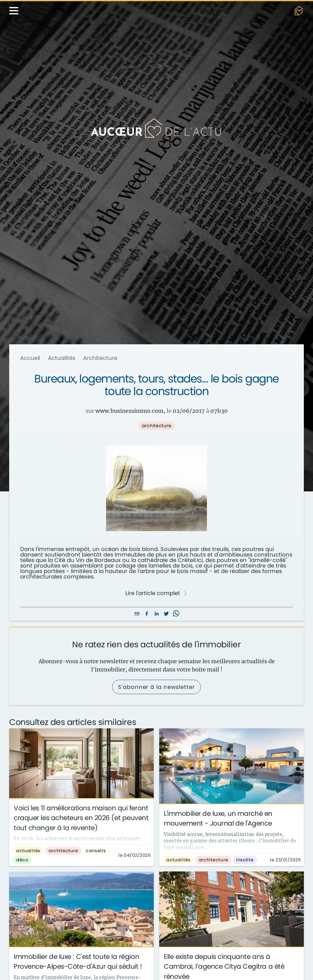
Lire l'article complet (156, 593)
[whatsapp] (176, 614)
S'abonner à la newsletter (156, 687)
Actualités (62, 358)
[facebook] (147, 614)
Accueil (30, 358)
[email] (137, 614)
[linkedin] (156, 614)
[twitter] (166, 614)
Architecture (100, 358)
